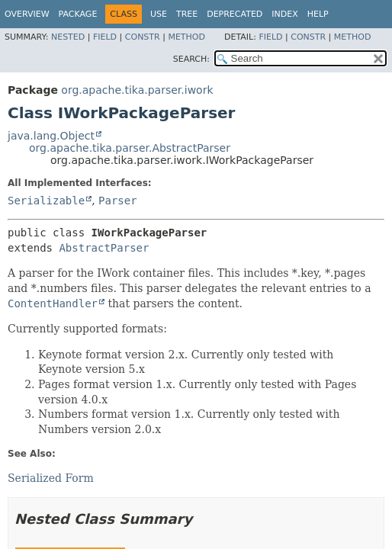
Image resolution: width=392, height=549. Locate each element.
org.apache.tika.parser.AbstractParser (130, 148)
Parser (118, 201)
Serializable (46, 201)
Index (284, 14)
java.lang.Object (51, 136)
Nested (68, 37)
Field (105, 37)
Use (159, 14)
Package (78, 14)
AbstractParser (104, 248)
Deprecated (235, 14)
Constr (143, 37)
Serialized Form (51, 478)
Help (318, 14)
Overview (27, 14)
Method (186, 37)
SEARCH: (191, 59)
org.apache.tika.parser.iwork (137, 90)
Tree (187, 14)
